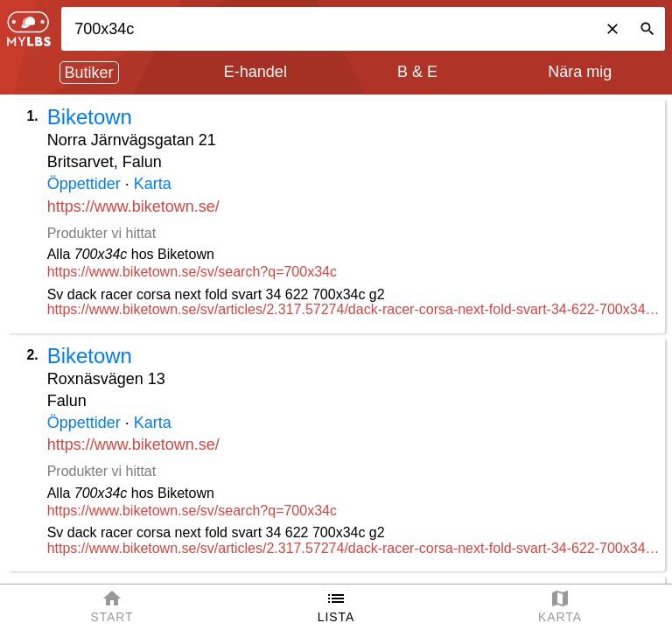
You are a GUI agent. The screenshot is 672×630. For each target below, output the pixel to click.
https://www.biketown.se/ (133, 206)
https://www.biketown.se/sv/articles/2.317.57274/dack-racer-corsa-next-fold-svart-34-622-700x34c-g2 (354, 309)
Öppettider (84, 184)
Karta (153, 184)
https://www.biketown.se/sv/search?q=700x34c (192, 272)
